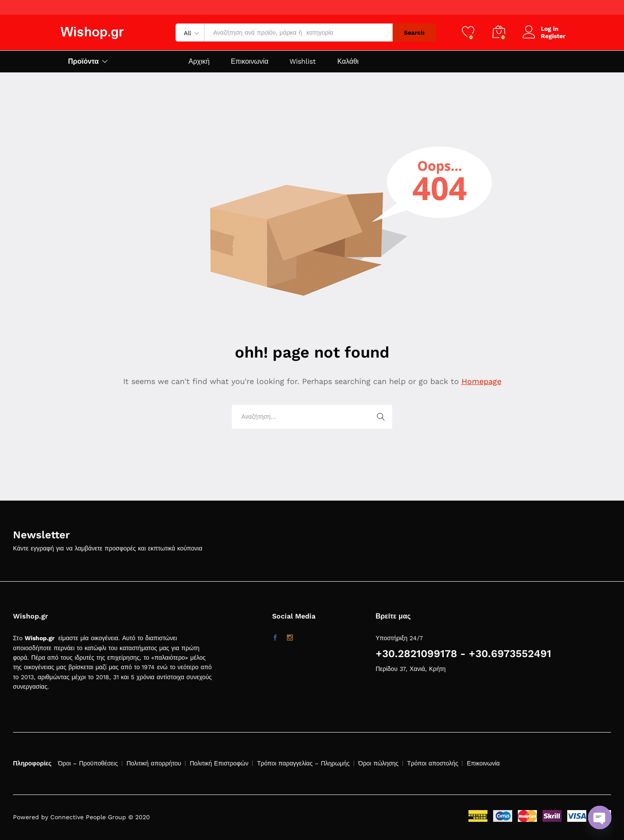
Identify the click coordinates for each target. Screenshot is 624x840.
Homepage (481, 381)
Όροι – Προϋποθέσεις (88, 763)
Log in (541, 29)
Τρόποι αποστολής (433, 763)
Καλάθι (348, 62)
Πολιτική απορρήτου (154, 763)
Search (414, 33)
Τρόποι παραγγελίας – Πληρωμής (303, 763)
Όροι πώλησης (379, 763)
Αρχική (199, 62)
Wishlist (303, 62)
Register (553, 36)
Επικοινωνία (250, 62)
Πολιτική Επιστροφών (219, 763)
